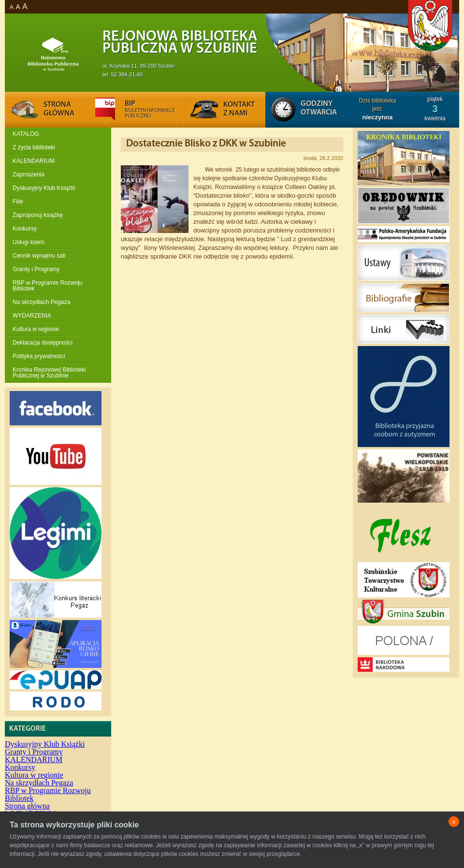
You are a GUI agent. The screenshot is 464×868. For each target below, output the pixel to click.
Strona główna (27, 806)
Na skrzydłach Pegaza (41, 302)
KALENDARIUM (34, 161)
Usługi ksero (29, 242)
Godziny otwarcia (319, 108)
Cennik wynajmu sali (39, 256)
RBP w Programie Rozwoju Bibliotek (48, 286)
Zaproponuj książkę (38, 215)
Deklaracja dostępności (43, 343)
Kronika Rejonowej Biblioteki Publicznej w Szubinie (49, 373)
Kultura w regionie (36, 329)
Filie (18, 202)
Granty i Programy (36, 269)
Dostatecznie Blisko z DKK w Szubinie (206, 144)
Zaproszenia (29, 174)
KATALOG (26, 134)
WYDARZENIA (32, 316)
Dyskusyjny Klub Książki (44, 188)
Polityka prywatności (39, 356)
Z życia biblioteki (34, 147)
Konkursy (25, 229)
